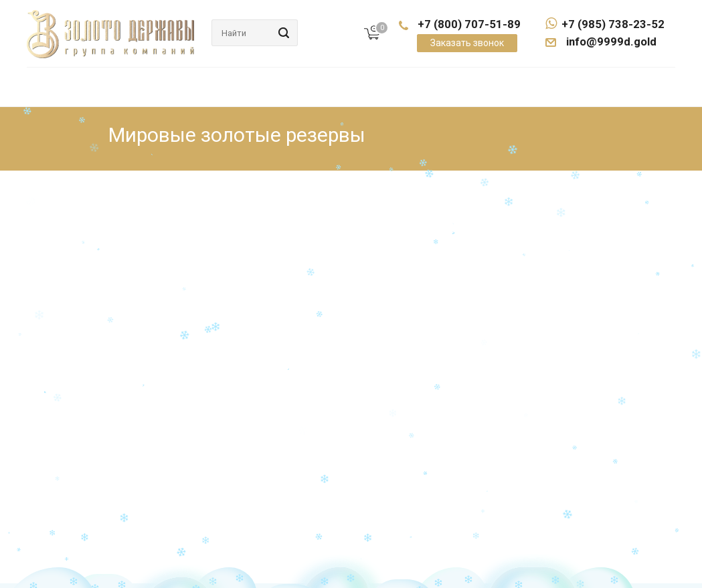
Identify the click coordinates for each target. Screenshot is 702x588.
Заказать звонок (467, 43)
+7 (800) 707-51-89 (469, 24)
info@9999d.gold (610, 41)
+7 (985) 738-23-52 (605, 24)
